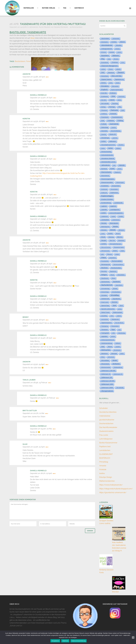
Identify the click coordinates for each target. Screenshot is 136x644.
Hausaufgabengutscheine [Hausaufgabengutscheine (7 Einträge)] (108, 145)
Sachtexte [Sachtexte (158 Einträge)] (116, 282)
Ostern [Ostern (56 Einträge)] (115, 251)
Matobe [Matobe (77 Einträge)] (115, 226)
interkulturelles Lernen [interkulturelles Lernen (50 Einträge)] (108, 162)
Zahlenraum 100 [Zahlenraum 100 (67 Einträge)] (107, 377)
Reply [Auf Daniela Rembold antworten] (55, 98)
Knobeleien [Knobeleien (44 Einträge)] (105, 186)
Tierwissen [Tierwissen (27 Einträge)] (105, 330)
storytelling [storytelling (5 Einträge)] (104, 316)
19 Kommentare (76, 27)
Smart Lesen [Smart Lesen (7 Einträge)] (105, 302)
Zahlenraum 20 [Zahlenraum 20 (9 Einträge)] (118, 374)
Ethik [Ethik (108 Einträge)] (113, 96)
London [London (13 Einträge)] (121, 216)
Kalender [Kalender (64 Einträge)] (122, 165)
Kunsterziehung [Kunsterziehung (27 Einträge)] (106, 203)
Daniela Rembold (61, 27)
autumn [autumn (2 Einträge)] (119, 52)
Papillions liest (105, 447)
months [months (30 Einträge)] (110, 233)
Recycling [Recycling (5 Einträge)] (104, 271)
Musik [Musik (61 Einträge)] (103, 237)
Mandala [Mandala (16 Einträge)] (104, 223)
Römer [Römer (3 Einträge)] (114, 278)
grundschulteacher (107, 420)
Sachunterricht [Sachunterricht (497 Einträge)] (107, 285)
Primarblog (104, 462)
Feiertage (30, 61)
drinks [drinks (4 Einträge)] (111, 83)
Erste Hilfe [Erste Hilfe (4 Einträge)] (104, 93)
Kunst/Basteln (45, 27)
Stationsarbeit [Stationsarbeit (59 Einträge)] (117, 312)
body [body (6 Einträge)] (109, 59)
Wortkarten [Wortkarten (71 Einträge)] (116, 364)
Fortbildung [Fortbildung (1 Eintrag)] (104, 114)
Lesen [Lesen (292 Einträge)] (104, 213)
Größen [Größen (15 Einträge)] (104, 141)
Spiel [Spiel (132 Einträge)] (114, 305)
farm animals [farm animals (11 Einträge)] (105, 103)
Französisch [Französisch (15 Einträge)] (105, 117)
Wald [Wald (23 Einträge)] (103, 347)
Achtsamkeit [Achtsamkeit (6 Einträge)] (116, 39)
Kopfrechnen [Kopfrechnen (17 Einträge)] (114, 193)
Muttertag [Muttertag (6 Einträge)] (111, 237)
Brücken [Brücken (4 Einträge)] (116, 59)
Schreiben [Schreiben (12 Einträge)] (104, 295)
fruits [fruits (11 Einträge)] (103, 121)
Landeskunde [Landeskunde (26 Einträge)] (118, 203)
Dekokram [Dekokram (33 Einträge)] (111, 73)
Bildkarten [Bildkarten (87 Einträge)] (116, 56)
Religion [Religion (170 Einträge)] (104, 275)
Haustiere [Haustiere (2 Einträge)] (121, 145)
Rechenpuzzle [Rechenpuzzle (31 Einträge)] (106, 264)
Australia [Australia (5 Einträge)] (112, 52)
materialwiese (105, 416)
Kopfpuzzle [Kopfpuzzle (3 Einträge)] (104, 193)
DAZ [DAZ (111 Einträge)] (103, 72)
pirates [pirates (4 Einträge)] (117, 254)
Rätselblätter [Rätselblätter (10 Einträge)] (121, 275)
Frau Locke (104, 435)
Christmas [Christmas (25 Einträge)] (115, 62)
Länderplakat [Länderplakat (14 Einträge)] (105, 220)
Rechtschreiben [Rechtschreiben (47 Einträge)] (116, 268)
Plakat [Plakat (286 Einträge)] (104, 258)
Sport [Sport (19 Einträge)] (121, 306)
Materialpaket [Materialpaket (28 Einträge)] (114, 223)
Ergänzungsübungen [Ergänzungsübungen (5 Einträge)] (117, 90)
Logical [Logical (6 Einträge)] (113, 216)
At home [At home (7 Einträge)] (104, 52)
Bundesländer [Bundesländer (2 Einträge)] (105, 62)
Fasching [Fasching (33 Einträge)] (115, 103)
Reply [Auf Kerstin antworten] (47, 122)
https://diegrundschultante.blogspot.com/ (116, 489)
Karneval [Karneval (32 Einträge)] (104, 169)
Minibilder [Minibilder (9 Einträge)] (104, 230)
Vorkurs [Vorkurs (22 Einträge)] (118, 343)
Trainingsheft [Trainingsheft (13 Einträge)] (105, 333)
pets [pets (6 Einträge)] (102, 254)
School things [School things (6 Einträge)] (105, 292)
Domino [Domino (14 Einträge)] (104, 83)
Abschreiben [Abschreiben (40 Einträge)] (105, 38)
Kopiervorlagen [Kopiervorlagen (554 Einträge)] (107, 196)
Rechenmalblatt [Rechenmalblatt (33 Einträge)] (117, 261)
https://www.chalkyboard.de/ (111, 485)
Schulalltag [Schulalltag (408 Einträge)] (115, 295)
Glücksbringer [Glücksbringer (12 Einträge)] (105, 138)
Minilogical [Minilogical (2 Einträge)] (121, 230)
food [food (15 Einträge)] (123, 110)
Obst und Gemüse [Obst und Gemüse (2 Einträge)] (106, 247)
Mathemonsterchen (107, 481)
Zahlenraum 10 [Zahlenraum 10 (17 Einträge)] (106, 374)
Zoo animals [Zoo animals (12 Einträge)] (120, 388)
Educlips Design (106, 477)
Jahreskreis (34, 27)
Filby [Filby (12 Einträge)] (120, 107)
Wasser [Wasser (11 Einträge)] (110, 347)
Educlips (115, 592)
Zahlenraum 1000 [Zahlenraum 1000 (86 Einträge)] (107, 384)
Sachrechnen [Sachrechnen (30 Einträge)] (105, 282)
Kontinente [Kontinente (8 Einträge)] (104, 189)
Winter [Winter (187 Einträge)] (115, 360)
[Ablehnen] (133, 638)
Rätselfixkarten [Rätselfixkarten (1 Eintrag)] (105, 278)
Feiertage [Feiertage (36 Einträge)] (112, 107)
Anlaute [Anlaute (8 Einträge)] (117, 49)
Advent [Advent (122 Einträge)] (122, 42)
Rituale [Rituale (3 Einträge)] (112, 275)
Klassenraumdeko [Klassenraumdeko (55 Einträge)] (107, 182)
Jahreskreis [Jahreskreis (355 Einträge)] (106, 165)
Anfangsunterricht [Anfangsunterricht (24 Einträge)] (107, 49)
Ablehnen (65, 641)
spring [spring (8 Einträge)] (120, 309)
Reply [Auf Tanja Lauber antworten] (50, 383)
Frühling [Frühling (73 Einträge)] (120, 120)
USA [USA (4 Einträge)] (113, 333)
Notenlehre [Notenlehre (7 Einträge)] (121, 240)
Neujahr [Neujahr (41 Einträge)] (104, 240)
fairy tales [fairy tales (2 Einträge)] (104, 100)
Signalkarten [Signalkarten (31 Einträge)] (116, 299)
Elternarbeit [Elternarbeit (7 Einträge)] (115, 86)
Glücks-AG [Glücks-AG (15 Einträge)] (113, 134)
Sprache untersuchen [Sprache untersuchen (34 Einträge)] (108, 309)
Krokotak (103, 470)
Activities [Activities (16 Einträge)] (114, 42)
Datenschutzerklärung (78, 641)
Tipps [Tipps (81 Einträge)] (113, 330)
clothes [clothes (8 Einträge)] (103, 69)
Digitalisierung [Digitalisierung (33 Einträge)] (119, 79)
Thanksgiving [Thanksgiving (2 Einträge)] (105, 326)
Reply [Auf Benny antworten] (47, 320)
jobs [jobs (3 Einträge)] (114, 165)
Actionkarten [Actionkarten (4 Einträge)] (105, 42)
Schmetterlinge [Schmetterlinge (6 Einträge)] (105, 289)
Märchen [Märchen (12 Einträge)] (120, 237)
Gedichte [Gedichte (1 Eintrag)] (114, 127)
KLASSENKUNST (106, 454)
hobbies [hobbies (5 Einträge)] (118, 148)
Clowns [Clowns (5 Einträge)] (111, 69)
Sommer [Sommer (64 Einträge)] (115, 302)
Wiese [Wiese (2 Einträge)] (103, 357)
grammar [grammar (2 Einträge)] (115, 138)
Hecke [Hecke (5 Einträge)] (103, 148)
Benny (26, 317)
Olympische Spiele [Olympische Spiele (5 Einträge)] (119, 247)
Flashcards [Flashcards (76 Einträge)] (114, 110)
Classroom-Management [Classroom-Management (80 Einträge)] (109, 66)
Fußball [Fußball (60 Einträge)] (104, 124)
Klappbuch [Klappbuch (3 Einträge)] (117, 172)
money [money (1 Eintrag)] (103, 234)
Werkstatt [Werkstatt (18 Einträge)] (114, 354)
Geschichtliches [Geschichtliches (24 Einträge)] (116, 131)
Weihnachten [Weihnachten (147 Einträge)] (106, 350)
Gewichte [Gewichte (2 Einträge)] (104, 134)
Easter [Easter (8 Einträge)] (118, 83)
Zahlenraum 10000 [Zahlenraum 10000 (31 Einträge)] (107, 388)
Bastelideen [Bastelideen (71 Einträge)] (105, 56)
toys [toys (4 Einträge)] (119, 330)
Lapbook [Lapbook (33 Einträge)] (104, 206)
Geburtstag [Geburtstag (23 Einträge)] (105, 127)
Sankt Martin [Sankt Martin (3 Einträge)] (119, 285)
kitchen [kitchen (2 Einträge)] (120, 169)
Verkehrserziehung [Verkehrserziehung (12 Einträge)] (107, 343)
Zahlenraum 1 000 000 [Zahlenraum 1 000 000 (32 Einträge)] (108, 371)
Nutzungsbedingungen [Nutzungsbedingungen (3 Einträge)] (115, 244)
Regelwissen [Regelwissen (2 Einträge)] (113, 271)
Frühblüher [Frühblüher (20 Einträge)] (111, 121)
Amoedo (103, 466)
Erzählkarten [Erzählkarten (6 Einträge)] (105, 96)
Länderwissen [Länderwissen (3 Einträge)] (116, 220)
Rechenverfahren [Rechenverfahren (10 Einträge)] (118, 264)
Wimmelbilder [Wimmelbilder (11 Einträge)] (105, 360)
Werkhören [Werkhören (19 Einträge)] (105, 354)
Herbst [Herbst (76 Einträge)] (110, 148)
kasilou (102, 473)
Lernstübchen (105, 450)
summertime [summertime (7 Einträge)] (105, 319)
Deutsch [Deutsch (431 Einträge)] (121, 72)
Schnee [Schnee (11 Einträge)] (115, 289)
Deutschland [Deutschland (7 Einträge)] (105, 76)
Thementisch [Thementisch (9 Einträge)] (115, 326)
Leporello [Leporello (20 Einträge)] (104, 210)
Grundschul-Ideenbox (108, 412)
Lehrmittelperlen (106, 439)
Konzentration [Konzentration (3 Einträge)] (114, 189)
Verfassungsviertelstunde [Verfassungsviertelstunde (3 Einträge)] (108, 340)
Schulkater (104, 408)
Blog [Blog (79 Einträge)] (103, 59)
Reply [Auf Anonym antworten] (47, 77)
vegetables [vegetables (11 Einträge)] (104, 336)
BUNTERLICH (105, 458)
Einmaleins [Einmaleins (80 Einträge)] (105, 86)
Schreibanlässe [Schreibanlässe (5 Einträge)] (116, 292)
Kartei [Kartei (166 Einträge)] (112, 169)
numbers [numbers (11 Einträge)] (104, 244)
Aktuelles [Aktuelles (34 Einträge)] (119, 45)
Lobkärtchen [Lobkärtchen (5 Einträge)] (105, 216)
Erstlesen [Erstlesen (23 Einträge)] (113, 93)
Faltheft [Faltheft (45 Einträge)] (112, 100)
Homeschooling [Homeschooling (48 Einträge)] (106, 152)
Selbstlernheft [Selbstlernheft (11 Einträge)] (105, 299)
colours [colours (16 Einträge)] (118, 69)
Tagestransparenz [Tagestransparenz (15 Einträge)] (107, 323)
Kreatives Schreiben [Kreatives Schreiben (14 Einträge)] (107, 199)
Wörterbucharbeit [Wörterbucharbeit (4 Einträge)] (106, 367)
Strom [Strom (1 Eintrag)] (112, 316)
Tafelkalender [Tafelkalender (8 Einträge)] (115, 319)
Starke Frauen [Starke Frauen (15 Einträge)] (105, 312)
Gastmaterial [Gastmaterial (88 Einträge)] (114, 124)
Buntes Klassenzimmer (108, 443)
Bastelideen (20, 61)
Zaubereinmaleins (106, 431)
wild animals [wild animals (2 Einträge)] (111, 357)
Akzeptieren (55, 641)
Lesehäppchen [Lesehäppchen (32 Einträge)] (115, 210)
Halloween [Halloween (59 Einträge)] (113, 141)
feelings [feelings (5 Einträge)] (103, 107)
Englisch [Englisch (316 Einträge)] (104, 89)
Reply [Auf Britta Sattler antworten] (47, 414)
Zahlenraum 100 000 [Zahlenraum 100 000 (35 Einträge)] (108, 381)
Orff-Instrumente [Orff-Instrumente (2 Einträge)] (105, 251)
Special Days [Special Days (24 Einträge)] (105, 306)
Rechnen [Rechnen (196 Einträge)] (105, 268)
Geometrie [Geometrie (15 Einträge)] (104, 131)
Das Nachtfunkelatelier (108, 427)
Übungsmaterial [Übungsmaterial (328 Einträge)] (107, 391)
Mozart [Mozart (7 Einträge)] (118, 234)
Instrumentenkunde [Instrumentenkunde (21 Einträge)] (107, 155)
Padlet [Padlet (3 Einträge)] (122, 251)
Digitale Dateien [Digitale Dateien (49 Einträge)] (106, 79)
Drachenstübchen (106, 424)
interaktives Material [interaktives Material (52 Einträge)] (108, 158)
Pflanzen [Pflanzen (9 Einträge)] (110, 254)
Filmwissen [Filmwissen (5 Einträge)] (104, 110)
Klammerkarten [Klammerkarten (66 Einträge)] (106, 172)
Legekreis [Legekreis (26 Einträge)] (113, 206)
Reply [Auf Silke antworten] (47, 447)
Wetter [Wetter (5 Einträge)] (122, 354)
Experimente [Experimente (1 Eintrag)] (121, 96)
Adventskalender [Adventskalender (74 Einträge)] (107, 45)
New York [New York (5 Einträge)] (112, 240)
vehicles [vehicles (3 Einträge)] (113, 336)
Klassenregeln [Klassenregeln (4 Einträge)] (120, 182)
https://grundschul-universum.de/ (113, 492)
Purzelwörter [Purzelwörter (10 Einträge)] (105, 261)
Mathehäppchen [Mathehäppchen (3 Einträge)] (105, 227)
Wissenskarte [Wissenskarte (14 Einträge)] (105, 364)
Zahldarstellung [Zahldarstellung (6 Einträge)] (118, 367)
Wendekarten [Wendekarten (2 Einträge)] (117, 350)
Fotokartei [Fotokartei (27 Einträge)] (113, 114)
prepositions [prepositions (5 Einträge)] (113, 258)
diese (33, 38)
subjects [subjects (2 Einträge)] (119, 316)
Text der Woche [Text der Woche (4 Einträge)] (119, 323)
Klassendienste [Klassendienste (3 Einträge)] (105, 176)
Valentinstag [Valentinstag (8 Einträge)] (121, 333)
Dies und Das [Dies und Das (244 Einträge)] (117, 76)
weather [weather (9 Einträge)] (118, 347)
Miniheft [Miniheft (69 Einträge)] (113, 230)
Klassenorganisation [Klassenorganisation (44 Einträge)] (108, 179)
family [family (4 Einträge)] (119, 100)
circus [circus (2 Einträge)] (123, 62)
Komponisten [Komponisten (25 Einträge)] (116, 186)
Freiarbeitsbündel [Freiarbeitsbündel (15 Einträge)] (117, 117)
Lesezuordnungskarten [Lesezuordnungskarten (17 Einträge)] (116, 213)
